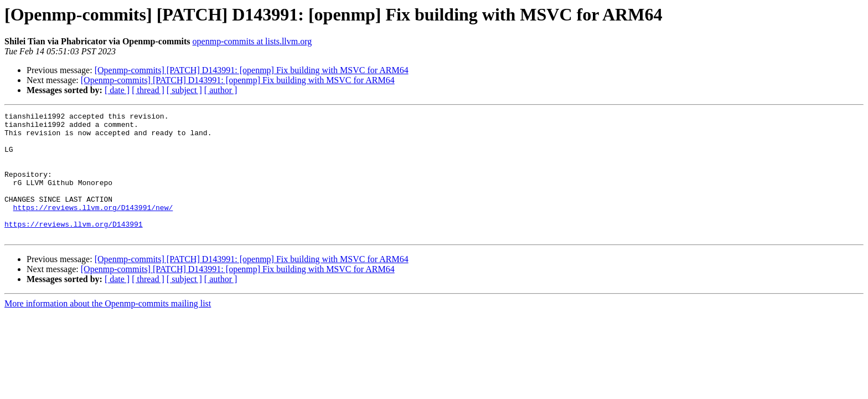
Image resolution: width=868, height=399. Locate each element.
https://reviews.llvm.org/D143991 (74, 247)
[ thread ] (148, 90)
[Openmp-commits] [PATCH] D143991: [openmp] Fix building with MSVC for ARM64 (252, 70)
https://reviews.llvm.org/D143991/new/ (93, 227)
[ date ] (117, 90)
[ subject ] (184, 90)
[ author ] (221, 90)
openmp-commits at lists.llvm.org (252, 41)
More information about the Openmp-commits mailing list (108, 328)
